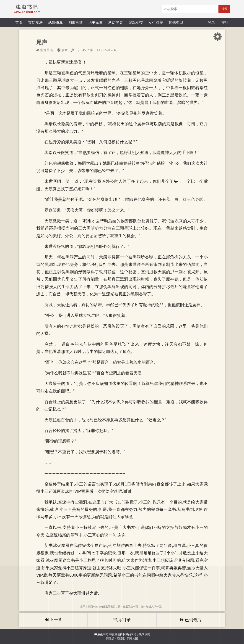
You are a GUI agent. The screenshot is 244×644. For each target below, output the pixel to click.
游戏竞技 (136, 22)
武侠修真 (55, 22)
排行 (225, 22)
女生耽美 (156, 22)
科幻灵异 (116, 22)
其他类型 (176, 22)
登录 (211, 22)
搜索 (224, 9)
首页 (19, 22)
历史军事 (96, 22)
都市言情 (75, 22)
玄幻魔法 (35, 22)
